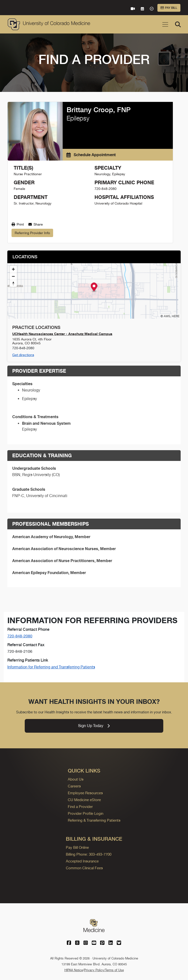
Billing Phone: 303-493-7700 (89, 854)
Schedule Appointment (91, 155)
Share (36, 224)
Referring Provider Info (32, 233)
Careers (74, 786)
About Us (76, 779)
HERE (176, 316)
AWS (167, 316)
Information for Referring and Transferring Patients (51, 667)
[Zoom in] (13, 269)
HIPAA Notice (74, 970)
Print (18, 224)
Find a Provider (80, 807)
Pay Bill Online (77, 847)
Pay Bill (169, 8)
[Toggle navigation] (165, 24)
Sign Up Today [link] (94, 726)
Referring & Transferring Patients (94, 820)
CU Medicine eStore (84, 800)
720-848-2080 (20, 636)
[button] (94, 288)
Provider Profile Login (86, 813)
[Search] (178, 24)
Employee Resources (85, 793)
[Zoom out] (13, 276)
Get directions (23, 355)
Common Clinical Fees (84, 868)
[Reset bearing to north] (13, 283)
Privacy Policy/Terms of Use (104, 970)
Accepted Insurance (82, 861)
